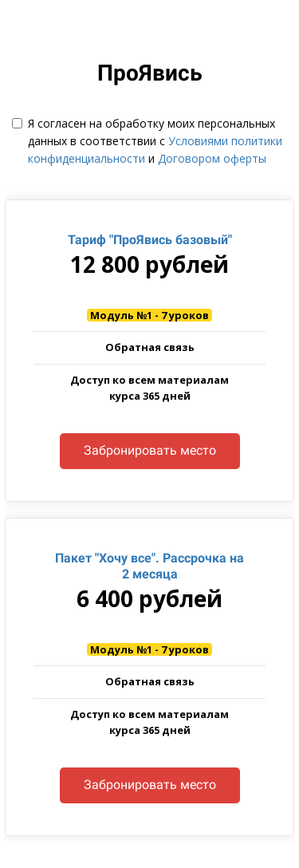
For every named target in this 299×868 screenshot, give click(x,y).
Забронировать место (150, 450)
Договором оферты (212, 158)
